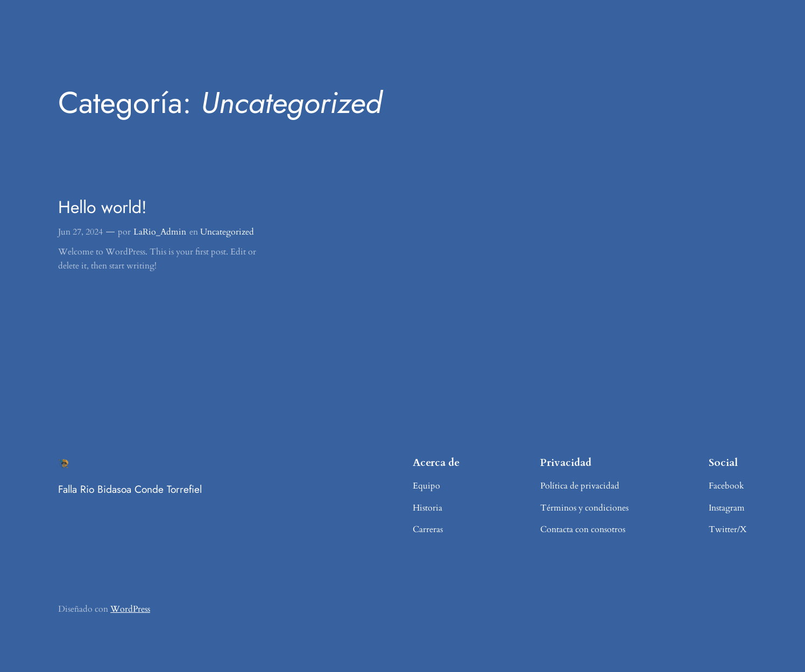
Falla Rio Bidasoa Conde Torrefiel (130, 489)
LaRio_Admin (160, 232)
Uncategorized (227, 232)
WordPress (130, 609)
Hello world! (103, 207)
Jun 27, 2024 (80, 232)
